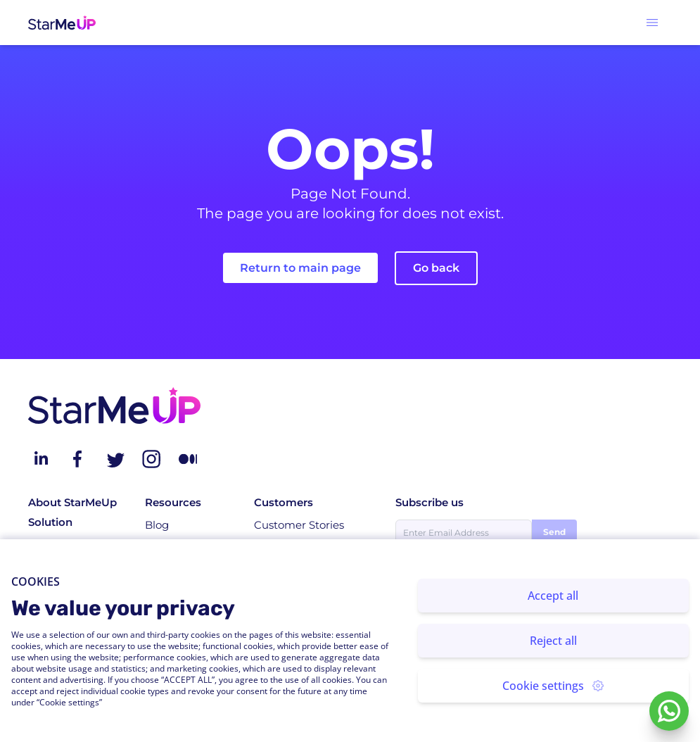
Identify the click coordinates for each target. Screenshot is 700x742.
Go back (436, 268)
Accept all (553, 596)
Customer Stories (299, 525)
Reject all (553, 641)
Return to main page (300, 268)
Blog (157, 525)
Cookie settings (553, 686)
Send (554, 532)
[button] (652, 23)
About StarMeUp (72, 502)
